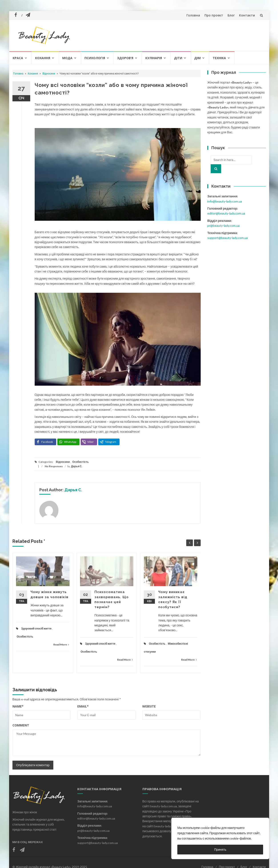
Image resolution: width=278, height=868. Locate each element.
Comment (21, 725)
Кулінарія (154, 58)
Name (18, 706)
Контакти (247, 15)
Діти (178, 58)
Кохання (43, 58)
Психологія (95, 58)
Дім (197, 58)
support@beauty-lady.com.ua (228, 238)
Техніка (219, 58)
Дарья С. (77, 466)
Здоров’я (125, 58)
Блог (231, 15)
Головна (193, 15)
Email (83, 706)
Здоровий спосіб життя (36, 628)
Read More (61, 644)
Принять (220, 849)
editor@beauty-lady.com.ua (226, 213)
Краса (18, 58)
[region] (220, 838)
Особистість (80, 462)
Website (149, 706)
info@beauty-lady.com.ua (225, 201)
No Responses (54, 466)
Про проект (214, 15)
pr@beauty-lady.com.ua (223, 226)
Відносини (49, 73)
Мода (67, 58)
